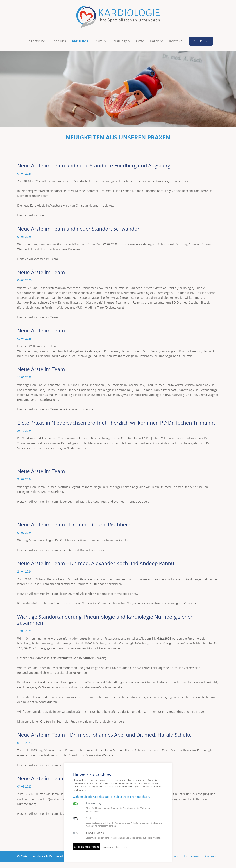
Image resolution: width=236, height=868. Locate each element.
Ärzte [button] (140, 39)
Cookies (211, 854)
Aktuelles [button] (80, 39)
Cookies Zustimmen (86, 847)
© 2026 (46, 854)
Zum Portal (201, 39)
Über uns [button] (58, 39)
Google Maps (95, 833)
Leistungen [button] (121, 39)
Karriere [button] (156, 39)
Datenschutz (121, 847)
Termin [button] (100, 39)
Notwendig (93, 803)
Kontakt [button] (175, 39)
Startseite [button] (37, 39)
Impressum (192, 854)
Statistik (91, 818)
